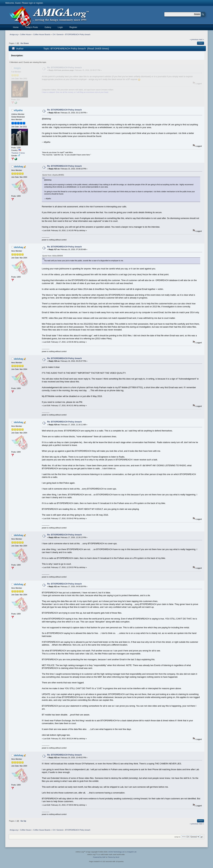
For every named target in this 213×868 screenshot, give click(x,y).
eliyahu (18, 110)
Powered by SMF (99, 857)
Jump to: (177, 837)
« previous (194, 39)
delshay (19, 166)
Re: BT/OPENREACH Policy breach (64, 68)
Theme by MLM (113, 857)
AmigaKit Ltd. (132, 852)
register (39, 3)
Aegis (17, 68)
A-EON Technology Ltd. (116, 852)
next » (201, 39)
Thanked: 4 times (18, 153)
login (31, 3)
